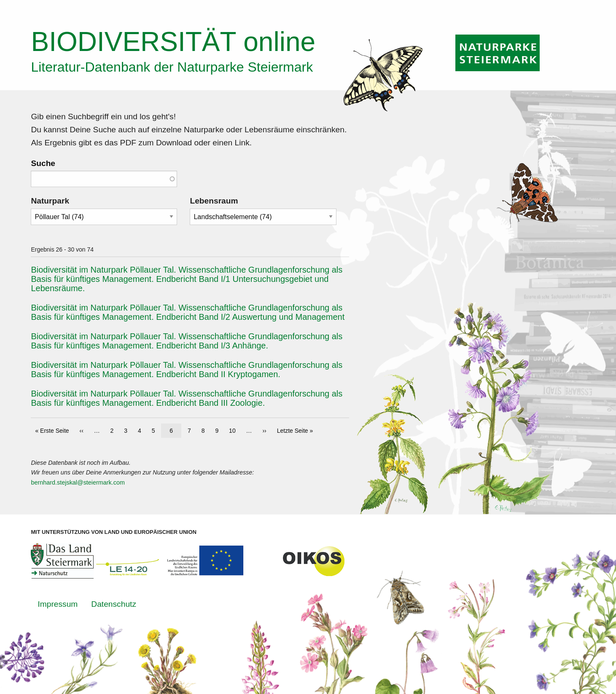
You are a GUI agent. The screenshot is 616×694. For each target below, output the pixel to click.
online (173, 42)
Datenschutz (114, 604)
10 (234, 430)
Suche (43, 163)
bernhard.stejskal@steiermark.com (78, 482)
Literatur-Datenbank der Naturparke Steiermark (172, 67)
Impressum (58, 604)
